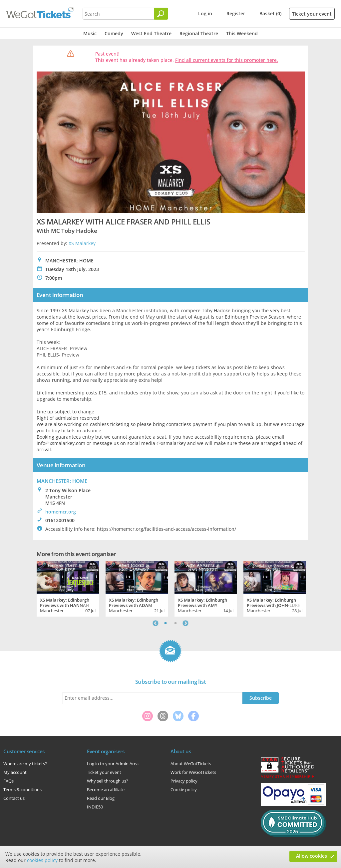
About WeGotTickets (191, 764)
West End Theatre (151, 33)
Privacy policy (184, 781)
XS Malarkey (82, 243)
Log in (205, 13)
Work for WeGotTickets (193, 772)
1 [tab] (166, 623)
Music (90, 33)
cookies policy (42, 860)
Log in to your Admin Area (113, 764)
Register (236, 13)
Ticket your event (312, 14)
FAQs (8, 781)
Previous (156, 623)
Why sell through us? (108, 781)
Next (185, 623)
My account (15, 772)
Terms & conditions (22, 790)
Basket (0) (270, 13)
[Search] (161, 14)
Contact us (14, 798)
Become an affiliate (106, 790)
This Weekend (242, 33)
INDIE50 (95, 807)
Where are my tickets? (25, 764)
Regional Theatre (199, 33)
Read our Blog (101, 798)
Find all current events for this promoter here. (227, 60)
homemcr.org (61, 512)
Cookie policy (184, 790)
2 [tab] (175, 623)
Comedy (114, 33)
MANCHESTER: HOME (62, 481)
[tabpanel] (68, 588)
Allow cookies (312, 856)
